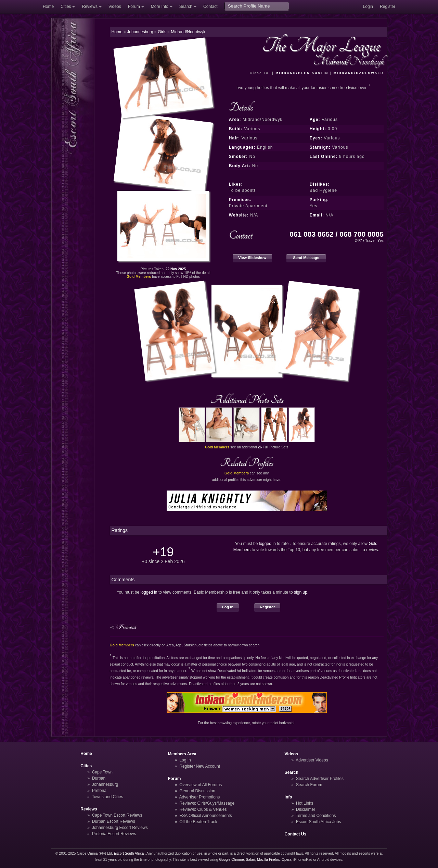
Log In (228, 607)
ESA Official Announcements (206, 816)
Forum (134, 7)
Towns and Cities (107, 797)
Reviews (90, 7)
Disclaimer (306, 809)
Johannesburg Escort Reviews (120, 828)
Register (388, 7)
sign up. (301, 592)
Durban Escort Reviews (114, 821)
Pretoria (99, 791)
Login (368, 7)
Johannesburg (105, 784)
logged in (267, 544)
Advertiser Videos (312, 760)
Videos (115, 7)
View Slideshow (252, 258)
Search (186, 7)
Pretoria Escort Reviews (114, 834)
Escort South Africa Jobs (319, 822)
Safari (251, 860)
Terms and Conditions (316, 816)
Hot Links (305, 803)
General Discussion (197, 791)
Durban (99, 778)
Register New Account (200, 766)
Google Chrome (231, 860)
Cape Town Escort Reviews (117, 815)
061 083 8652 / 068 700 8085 (337, 234)
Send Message (306, 258)
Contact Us (296, 834)
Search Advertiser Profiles (320, 779)
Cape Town (102, 772)
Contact (210, 7)
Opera (287, 860)
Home (48, 7)
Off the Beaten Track (198, 822)
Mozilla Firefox (268, 860)
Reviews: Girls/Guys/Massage (207, 803)
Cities (66, 7)
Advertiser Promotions (200, 797)
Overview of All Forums (201, 785)
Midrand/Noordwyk (188, 32)
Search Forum (309, 785)
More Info (160, 7)
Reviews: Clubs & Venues (203, 809)
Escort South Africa (129, 853)
